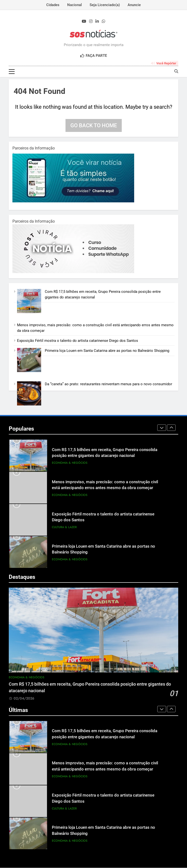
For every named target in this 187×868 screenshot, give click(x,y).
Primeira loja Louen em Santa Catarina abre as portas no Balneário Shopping (107, 351)
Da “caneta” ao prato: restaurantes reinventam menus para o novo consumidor (108, 385)
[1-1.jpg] (73, 201)
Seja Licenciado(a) (105, 5)
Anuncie (134, 5)
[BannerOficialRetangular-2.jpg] (73, 272)
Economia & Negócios (70, 463)
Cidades (53, 5)
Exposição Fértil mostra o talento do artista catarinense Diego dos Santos (78, 341)
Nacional (75, 5)
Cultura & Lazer (64, 527)
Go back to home (94, 126)
